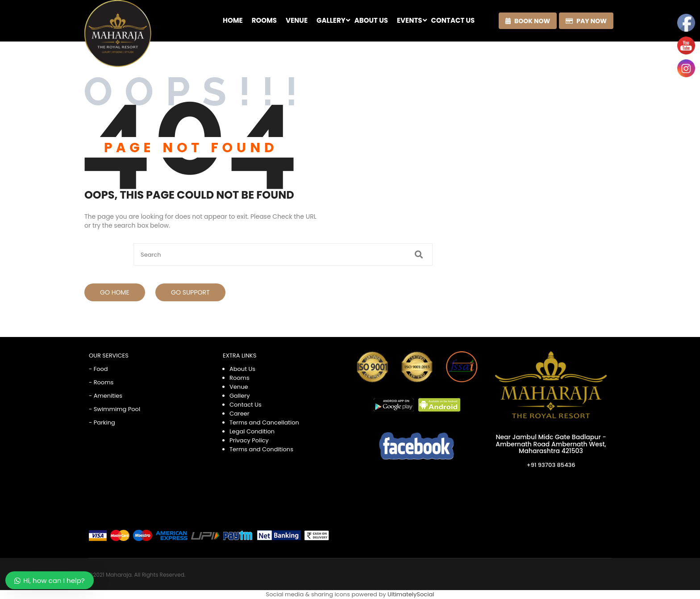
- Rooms (101, 382)
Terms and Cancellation (264, 422)
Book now (528, 21)
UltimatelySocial (411, 594)
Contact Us (246, 405)
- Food (98, 369)
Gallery (240, 396)
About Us (242, 369)
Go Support (190, 292)
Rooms (240, 378)
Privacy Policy (249, 440)
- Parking (102, 422)
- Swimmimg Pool (115, 409)
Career (240, 414)
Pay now (586, 21)
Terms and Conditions (261, 449)
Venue (239, 387)
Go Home (115, 292)
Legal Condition (252, 431)
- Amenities (106, 396)
